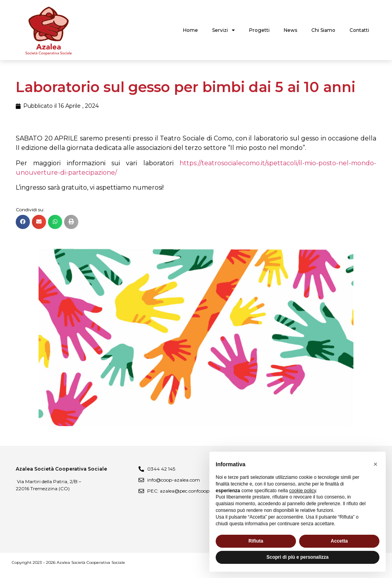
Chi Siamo (323, 30)
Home (190, 30)
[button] (23, 222)
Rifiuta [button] (256, 541)
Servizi (224, 30)
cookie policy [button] (303, 491)
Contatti (359, 30)
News (290, 30)
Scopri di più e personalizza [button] (298, 557)
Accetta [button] (339, 541)
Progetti (259, 30)
